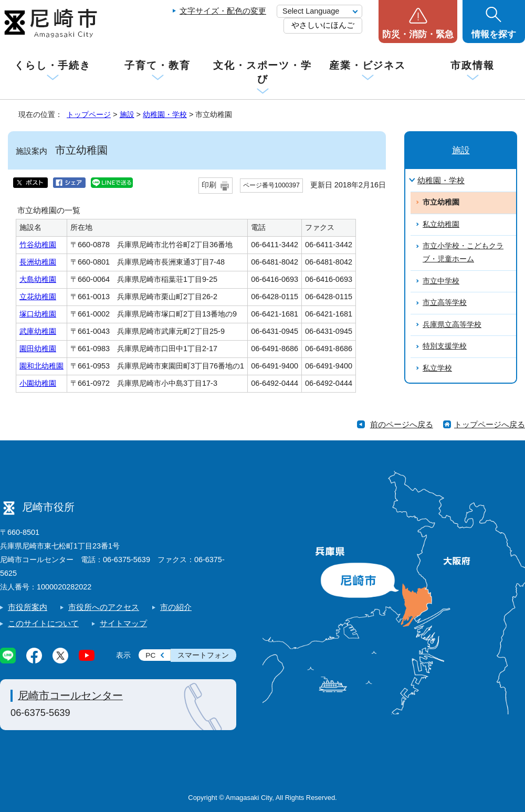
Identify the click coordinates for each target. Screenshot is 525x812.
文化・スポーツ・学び (262, 72)
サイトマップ (123, 623)
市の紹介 (176, 607)
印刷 (209, 185)
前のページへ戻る (402, 424)
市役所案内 (28, 607)
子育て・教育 (157, 65)
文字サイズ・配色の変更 (223, 11)
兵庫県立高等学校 (452, 325)
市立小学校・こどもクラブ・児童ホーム (463, 252)
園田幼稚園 (38, 349)
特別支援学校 (445, 346)
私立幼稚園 (441, 224)
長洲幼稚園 (38, 262)
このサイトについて (43, 623)
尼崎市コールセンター (70, 695)
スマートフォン (203, 655)
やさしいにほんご (323, 25)
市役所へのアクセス (104, 607)
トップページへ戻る (490, 424)
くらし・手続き (52, 65)
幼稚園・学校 (165, 114)
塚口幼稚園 (38, 314)
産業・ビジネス (367, 65)
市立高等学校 (445, 303)
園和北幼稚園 (41, 366)
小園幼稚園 (38, 383)
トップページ (89, 114)
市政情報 (472, 65)
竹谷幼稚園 (38, 245)
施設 (127, 114)
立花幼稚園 (38, 297)
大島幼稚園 (38, 279)
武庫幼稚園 (38, 331)
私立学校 (437, 368)
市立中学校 (441, 281)
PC (150, 655)
